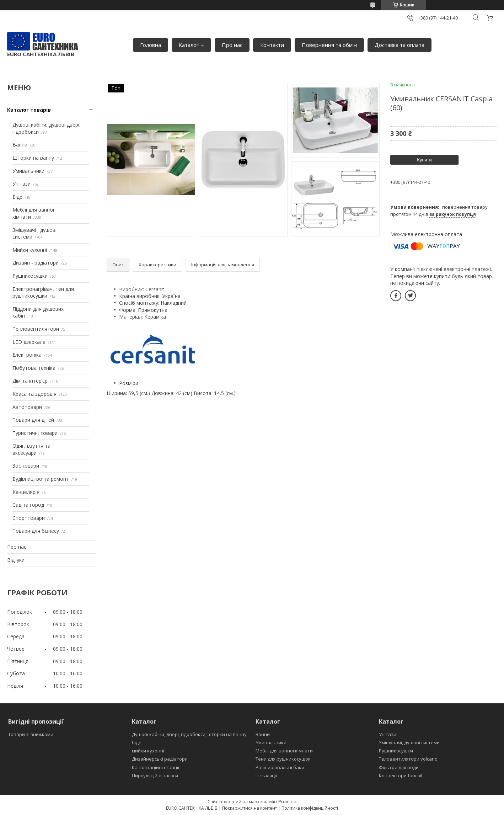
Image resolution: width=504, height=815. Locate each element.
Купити (424, 160)
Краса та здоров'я (34, 394)
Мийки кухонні (30, 250)
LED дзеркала (29, 342)
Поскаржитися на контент (250, 808)
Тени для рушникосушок (283, 759)
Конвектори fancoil (401, 776)
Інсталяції (266, 776)
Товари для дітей (33, 420)
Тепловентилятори (36, 329)
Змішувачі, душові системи (409, 742)
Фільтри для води (399, 767)
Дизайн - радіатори (36, 263)
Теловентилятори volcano (408, 759)
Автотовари (27, 407)
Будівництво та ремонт (41, 479)
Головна (151, 45)
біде (137, 742)
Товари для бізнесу (36, 531)
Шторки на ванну (33, 158)
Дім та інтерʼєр (30, 381)
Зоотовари (26, 466)
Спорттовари (29, 518)
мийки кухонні (148, 751)
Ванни (20, 145)
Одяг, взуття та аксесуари (31, 449)
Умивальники (28, 171)
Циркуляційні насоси (155, 776)
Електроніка (27, 355)
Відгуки (16, 560)
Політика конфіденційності (310, 808)
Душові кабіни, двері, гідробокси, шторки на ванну (189, 734)
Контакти (272, 45)
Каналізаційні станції (156, 767)
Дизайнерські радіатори (160, 759)
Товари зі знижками (31, 734)
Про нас (232, 45)
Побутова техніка (34, 368)
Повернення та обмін (329, 45)
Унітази (22, 184)
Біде (17, 197)
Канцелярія (26, 492)
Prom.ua (287, 801)
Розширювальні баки (280, 767)
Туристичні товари (35, 433)
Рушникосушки (30, 276)
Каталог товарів (29, 110)
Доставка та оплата (400, 45)
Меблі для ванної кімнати (284, 751)
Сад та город (28, 505)
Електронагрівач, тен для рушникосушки (43, 292)
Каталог (189, 45)
